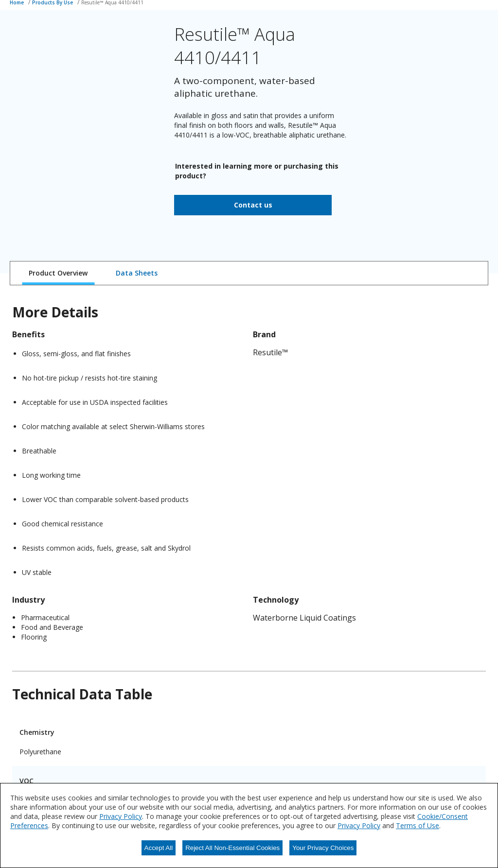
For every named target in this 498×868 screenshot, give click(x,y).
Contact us (253, 205)
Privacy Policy (121, 816)
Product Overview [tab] (58, 273)
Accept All (159, 848)
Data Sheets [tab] (137, 273)
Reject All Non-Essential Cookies (232, 848)
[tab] (58, 273)
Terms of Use (418, 825)
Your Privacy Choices (323, 848)
